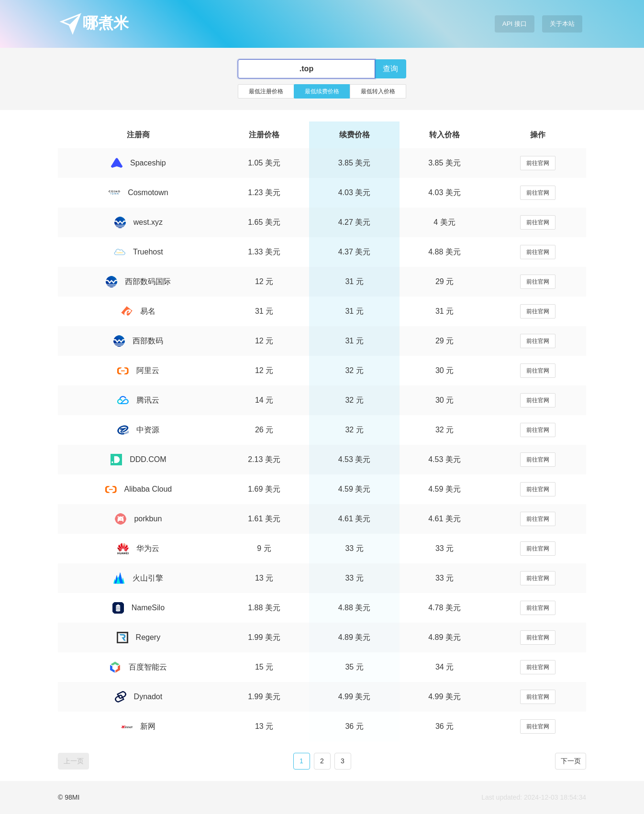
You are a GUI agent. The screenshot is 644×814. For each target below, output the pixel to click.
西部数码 (138, 341)
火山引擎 (138, 578)
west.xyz (139, 222)
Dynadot (139, 697)
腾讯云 (138, 400)
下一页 (571, 761)
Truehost (139, 252)
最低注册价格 (266, 91)
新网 (138, 726)
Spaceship (139, 163)
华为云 (138, 548)
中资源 (138, 430)
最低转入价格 (378, 91)
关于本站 (562, 24)
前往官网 (538, 163)
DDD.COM (138, 459)
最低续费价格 (322, 91)
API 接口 (515, 24)
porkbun (138, 519)
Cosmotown (138, 192)
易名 (138, 311)
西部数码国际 (138, 281)
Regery (139, 637)
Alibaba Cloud (139, 489)
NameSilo (139, 608)
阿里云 (138, 370)
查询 (390, 69)
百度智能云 (138, 667)
